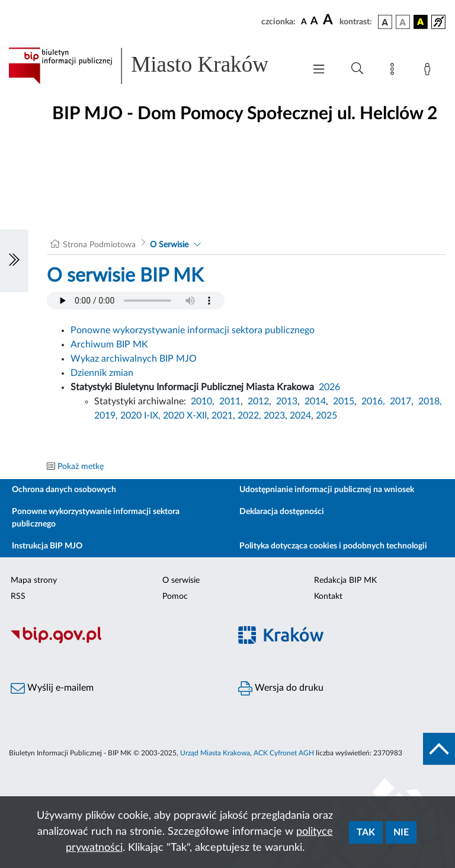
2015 (344, 401)
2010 (201, 401)
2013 (287, 401)
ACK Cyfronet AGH (284, 753)
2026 (329, 387)
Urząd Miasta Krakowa (215, 753)
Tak (366, 832)
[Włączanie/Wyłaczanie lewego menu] (14, 261)
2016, (373, 401)
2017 (400, 401)
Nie (401, 832)
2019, (106, 416)
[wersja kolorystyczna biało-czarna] (403, 22)
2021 (222, 416)
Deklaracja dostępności (282, 512)
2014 (315, 401)
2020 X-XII (185, 416)
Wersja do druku (281, 688)
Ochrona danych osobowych (64, 490)
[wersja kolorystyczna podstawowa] (385, 22)
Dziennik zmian (102, 373)
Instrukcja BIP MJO (47, 546)
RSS (18, 596)
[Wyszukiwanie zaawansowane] (357, 69)
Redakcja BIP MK (345, 580)
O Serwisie (169, 245)
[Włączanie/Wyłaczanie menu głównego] (319, 70)
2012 (258, 401)
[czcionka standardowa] (304, 21)
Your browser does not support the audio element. (136, 301)
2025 (326, 416)
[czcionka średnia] (314, 22)
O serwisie (181, 580)
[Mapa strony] (395, 71)
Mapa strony (34, 580)
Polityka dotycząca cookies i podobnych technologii (333, 546)
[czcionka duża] (329, 20)
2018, (430, 401)
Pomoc (175, 596)
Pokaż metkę (81, 467)
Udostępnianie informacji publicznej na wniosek (327, 490)
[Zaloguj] (430, 71)
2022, (251, 416)
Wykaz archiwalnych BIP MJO (134, 359)
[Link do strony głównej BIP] (150, 66)
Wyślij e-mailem (52, 688)
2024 (300, 416)
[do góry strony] (439, 749)
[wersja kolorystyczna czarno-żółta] (421, 22)
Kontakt (328, 596)
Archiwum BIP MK (109, 344)
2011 (230, 401)
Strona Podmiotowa (99, 245)
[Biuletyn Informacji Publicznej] (114, 642)
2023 (274, 416)
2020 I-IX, (140, 416)
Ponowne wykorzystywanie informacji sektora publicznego (193, 330)
